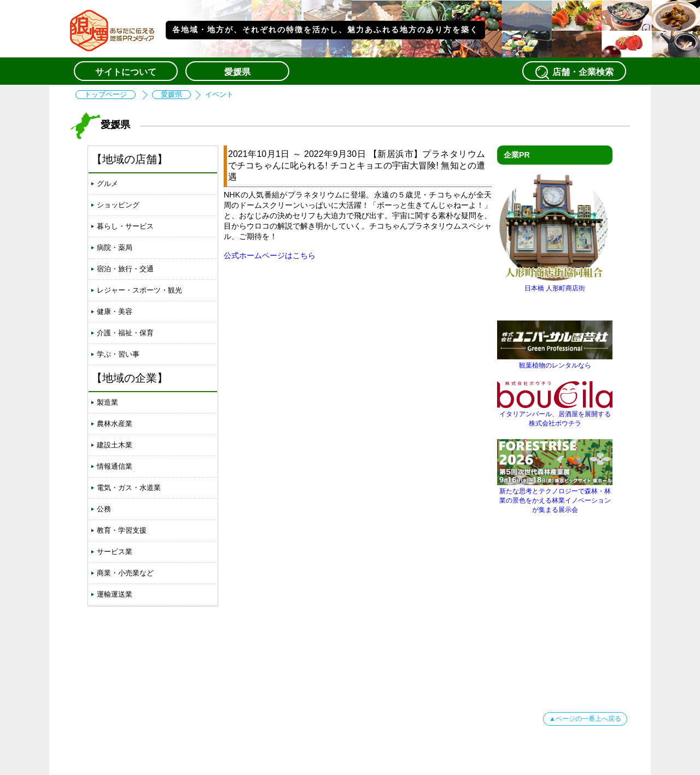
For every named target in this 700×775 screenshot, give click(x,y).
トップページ (106, 95)
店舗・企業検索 (574, 72)
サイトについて (126, 72)
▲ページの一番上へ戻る (585, 719)
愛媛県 (237, 72)
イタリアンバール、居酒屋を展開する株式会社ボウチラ (555, 415)
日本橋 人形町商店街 (555, 284)
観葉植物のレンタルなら (555, 361)
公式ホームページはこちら (270, 255)
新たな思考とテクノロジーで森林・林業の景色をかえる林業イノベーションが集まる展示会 (555, 496)
